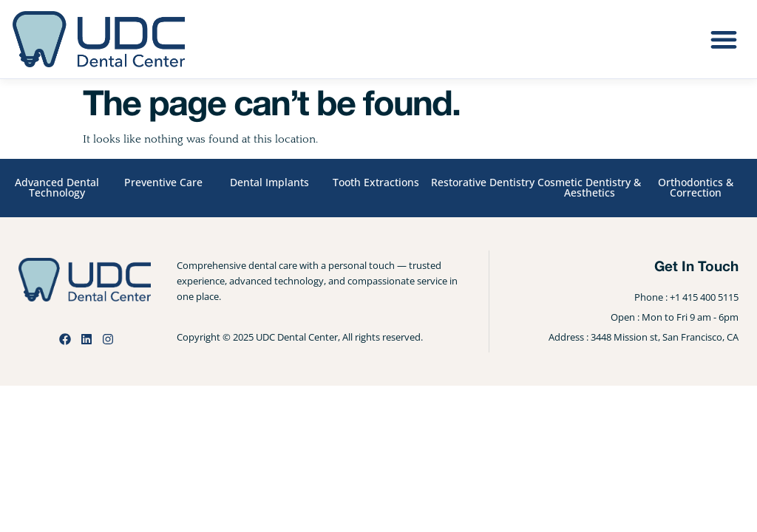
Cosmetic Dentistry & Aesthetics (589, 187)
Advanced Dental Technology (57, 187)
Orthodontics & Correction (696, 187)
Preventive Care (163, 182)
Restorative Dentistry (483, 182)
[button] (723, 40)
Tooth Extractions (376, 182)
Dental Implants (269, 182)
